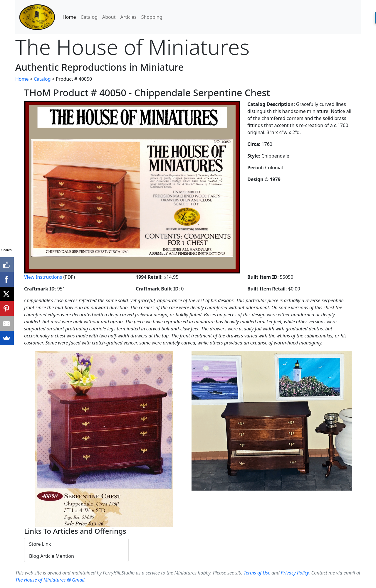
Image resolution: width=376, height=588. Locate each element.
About (109, 17)
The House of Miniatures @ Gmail (50, 580)
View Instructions (43, 277)
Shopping (152, 17)
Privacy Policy (295, 573)
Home (69, 17)
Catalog (89, 17)
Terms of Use (257, 573)
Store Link (40, 544)
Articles (128, 17)
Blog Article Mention (52, 556)
